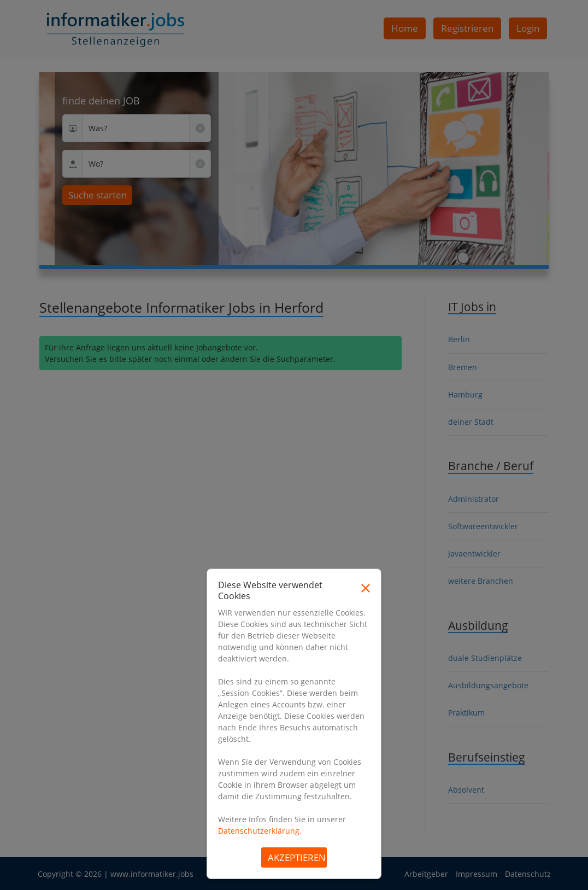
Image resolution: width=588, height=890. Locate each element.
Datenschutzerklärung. (260, 831)
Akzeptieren (297, 857)
